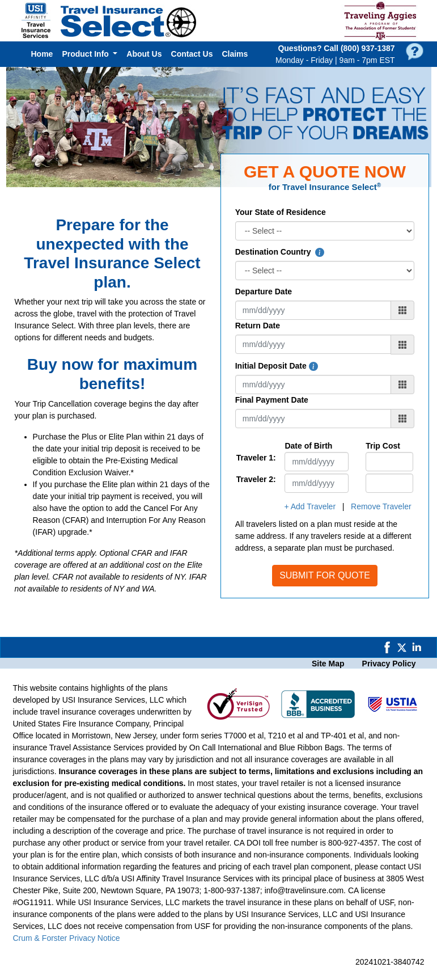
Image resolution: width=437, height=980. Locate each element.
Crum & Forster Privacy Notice (67, 938)
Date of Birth (308, 446)
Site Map (328, 664)
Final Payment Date (272, 400)
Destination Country (280, 252)
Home (42, 54)
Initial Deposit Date (277, 366)
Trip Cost (383, 446)
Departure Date (264, 292)
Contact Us (192, 54)
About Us (144, 54)
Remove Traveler (381, 506)
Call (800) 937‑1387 (359, 48)
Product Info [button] (86, 54)
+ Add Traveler (310, 506)
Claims (235, 54)
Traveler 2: (252, 479)
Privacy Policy (389, 664)
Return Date (258, 326)
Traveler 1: (252, 458)
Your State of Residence (281, 212)
